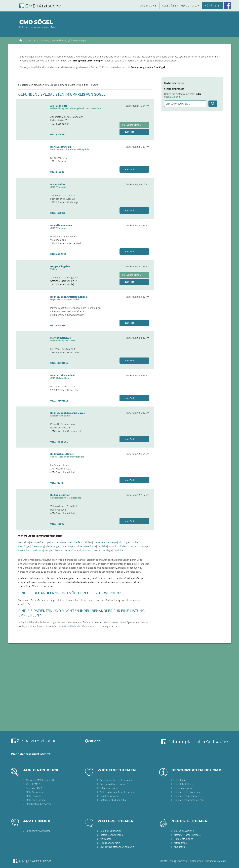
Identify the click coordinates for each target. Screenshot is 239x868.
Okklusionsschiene (184, 831)
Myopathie (180, 847)
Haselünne (90, 546)
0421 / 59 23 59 (58, 254)
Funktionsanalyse (109, 796)
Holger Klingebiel (60, 266)
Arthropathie (181, 843)
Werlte (97, 542)
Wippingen (124, 542)
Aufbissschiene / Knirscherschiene (118, 792)
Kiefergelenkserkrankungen (189, 800)
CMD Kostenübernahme (39, 804)
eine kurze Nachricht (70, 626)
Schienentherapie (109, 788)
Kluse (80, 546)
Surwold (113, 546)
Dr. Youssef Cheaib (61, 147)
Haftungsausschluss (215, 861)
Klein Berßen (75, 542)
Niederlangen (53, 546)
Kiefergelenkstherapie (112, 835)
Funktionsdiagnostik (111, 831)
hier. (34, 604)
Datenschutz (197, 861)
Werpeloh (23, 542)
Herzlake (102, 546)
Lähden (88, 542)
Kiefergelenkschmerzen (187, 796)
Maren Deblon (58, 184)
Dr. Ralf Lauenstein (61, 225)
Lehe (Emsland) (73, 550)
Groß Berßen (37, 542)
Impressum (182, 861)
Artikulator (105, 839)
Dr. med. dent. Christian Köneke (69, 297)
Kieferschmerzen (183, 788)
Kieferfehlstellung (183, 784)
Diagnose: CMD (34, 788)
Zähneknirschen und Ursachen (116, 780)
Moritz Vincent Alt (60, 338)
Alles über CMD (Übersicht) (40, 780)
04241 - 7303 (57, 172)
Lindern (123, 546)
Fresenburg (38, 546)
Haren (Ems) (25, 550)
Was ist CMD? (33, 784)
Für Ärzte (212, 5)
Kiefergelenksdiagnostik (113, 800)
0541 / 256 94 (57, 134)
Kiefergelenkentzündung (187, 792)
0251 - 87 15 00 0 (59, 442)
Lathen (136, 542)
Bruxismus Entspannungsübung (117, 847)
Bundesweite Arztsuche (38, 831)
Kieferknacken (182, 780)
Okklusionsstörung (110, 843)
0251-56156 (57, 483)
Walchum (38, 550)
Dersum (59, 550)
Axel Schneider (59, 106)
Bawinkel (119, 550)
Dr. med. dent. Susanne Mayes (67, 413)
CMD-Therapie (33, 796)
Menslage (107, 550)
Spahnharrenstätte (56, 542)
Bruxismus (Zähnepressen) (114, 784)
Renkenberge (109, 542)
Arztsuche (148, 5)
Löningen (145, 546)
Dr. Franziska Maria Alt (63, 375)
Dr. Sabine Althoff (60, 495)
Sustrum (134, 546)
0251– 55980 (57, 524)
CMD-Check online (36, 800)
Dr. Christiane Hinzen (62, 454)
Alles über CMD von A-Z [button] (180, 5)
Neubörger (24, 546)
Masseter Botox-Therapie (187, 835)
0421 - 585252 (58, 213)
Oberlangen (69, 546)
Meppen (49, 550)
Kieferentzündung (184, 839)
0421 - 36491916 (59, 363)
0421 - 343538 (58, 325)
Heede (96, 550)
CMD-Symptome (35, 792)
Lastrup (87, 550)
